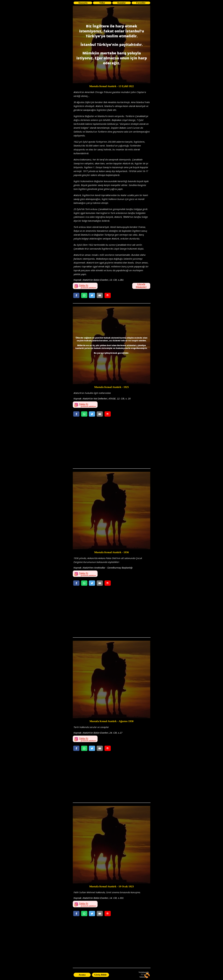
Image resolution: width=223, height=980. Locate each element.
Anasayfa (83, 3)
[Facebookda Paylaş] (76, 295)
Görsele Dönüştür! (141, 286)
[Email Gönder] (100, 295)
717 (142, 975)
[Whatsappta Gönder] (84, 295)
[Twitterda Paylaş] (92, 295)
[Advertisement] (111, 444)
